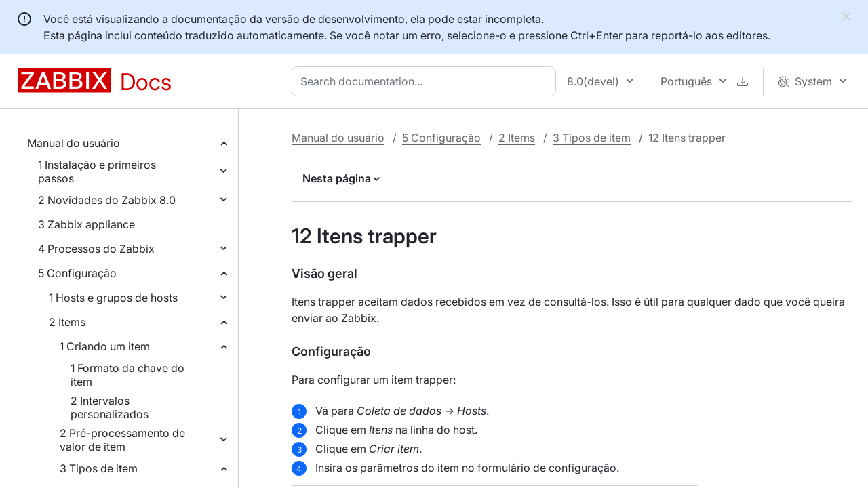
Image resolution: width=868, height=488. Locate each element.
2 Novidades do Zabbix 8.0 (107, 200)
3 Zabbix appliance (86, 224)
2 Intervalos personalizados (110, 407)
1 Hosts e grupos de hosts (113, 298)
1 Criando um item (105, 346)
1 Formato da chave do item (127, 375)
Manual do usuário (74, 143)
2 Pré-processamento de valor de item (122, 440)
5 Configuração (77, 273)
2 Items (67, 322)
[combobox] (427, 81)
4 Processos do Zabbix (96, 249)
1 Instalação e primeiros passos (97, 171)
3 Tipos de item (99, 468)
